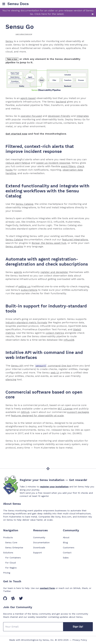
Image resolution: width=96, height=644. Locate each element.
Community (39, 537)
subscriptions (29, 290)
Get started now (16, 134)
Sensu (9, 41)
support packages (78, 412)
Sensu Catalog (24, 204)
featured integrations (75, 240)
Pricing (7, 573)
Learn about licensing (24, 34)
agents (18, 272)
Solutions (8, 553)
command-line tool (53, 366)
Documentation (41, 542)
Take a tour (12, 59)
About (66, 537)
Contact (67, 553)
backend (61, 102)
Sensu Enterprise (14, 548)
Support (37, 553)
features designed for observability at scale (37, 416)
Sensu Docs (18, 4)
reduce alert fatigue (18, 163)
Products (8, 537)
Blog (65, 542)
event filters (68, 166)
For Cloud (10, 563)
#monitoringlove (30, 640)
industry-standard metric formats (26, 322)
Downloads (39, 548)
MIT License (65, 409)
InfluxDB (69, 340)
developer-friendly (59, 116)
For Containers (13, 558)
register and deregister (54, 272)
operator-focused (31, 116)
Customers (69, 548)
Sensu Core (11, 542)
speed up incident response (53, 163)
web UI (55, 373)
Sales (66, 558)
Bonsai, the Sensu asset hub (49, 243)
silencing (11, 379)
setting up (24, 286)
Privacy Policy (80, 640)
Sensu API (17, 366)
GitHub (25, 412)
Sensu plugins (14, 246)
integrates (83, 116)
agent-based (28, 98)
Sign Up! (78, 627)
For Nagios (11, 568)
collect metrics (55, 333)
